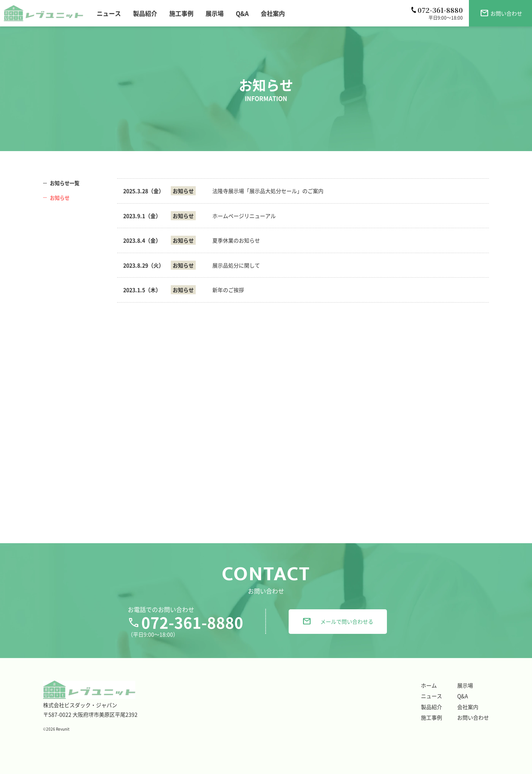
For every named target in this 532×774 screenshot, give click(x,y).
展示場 (465, 685)
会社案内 (468, 707)
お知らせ (60, 198)
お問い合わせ (473, 717)
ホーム (429, 685)
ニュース (431, 696)
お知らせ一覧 (66, 183)
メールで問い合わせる (338, 621)
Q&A (463, 696)
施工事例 (431, 717)
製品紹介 (431, 707)
